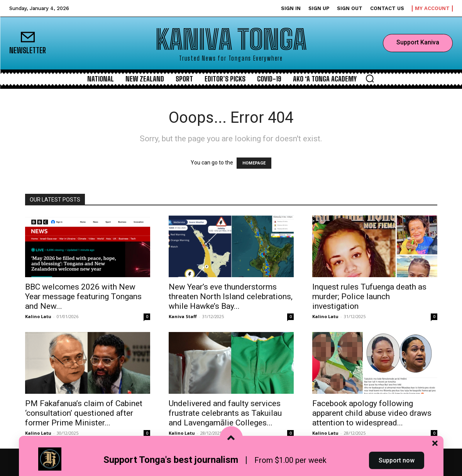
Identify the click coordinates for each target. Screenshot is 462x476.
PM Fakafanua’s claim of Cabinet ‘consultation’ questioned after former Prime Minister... (84, 413)
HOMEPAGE (254, 163)
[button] (370, 78)
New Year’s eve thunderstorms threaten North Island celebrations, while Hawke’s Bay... (231, 296)
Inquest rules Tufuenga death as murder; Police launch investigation (369, 296)
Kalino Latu (38, 316)
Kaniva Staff (183, 316)
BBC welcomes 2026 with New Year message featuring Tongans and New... (83, 296)
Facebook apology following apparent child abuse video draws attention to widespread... (372, 413)
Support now (397, 462)
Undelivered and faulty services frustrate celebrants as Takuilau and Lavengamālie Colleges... (225, 413)
